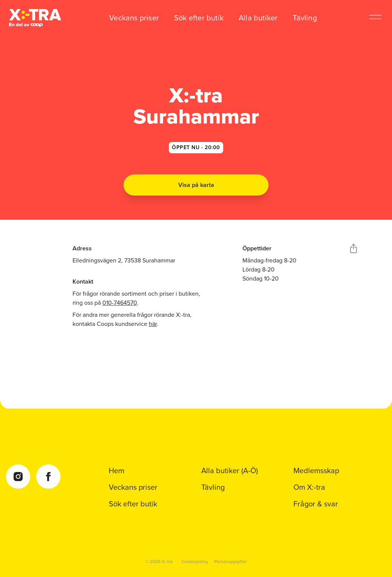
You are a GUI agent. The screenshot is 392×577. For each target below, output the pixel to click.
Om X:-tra (309, 487)
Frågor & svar (316, 504)
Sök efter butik (199, 18)
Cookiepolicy (195, 562)
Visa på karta (196, 185)
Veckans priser (134, 18)
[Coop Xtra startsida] (35, 18)
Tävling (305, 18)
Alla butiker (258, 18)
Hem (117, 471)
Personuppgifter (231, 562)
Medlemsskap (316, 471)
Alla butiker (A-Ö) (230, 471)
